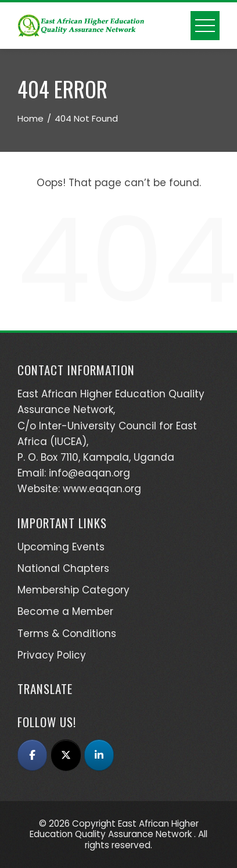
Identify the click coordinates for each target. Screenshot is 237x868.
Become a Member (65, 611)
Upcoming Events (61, 547)
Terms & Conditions (67, 634)
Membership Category (73, 590)
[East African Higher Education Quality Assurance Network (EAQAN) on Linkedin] (99, 755)
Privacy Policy (52, 655)
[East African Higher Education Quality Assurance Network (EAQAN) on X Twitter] (66, 755)
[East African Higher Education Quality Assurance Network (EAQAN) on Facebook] (32, 755)
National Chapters (63, 568)
